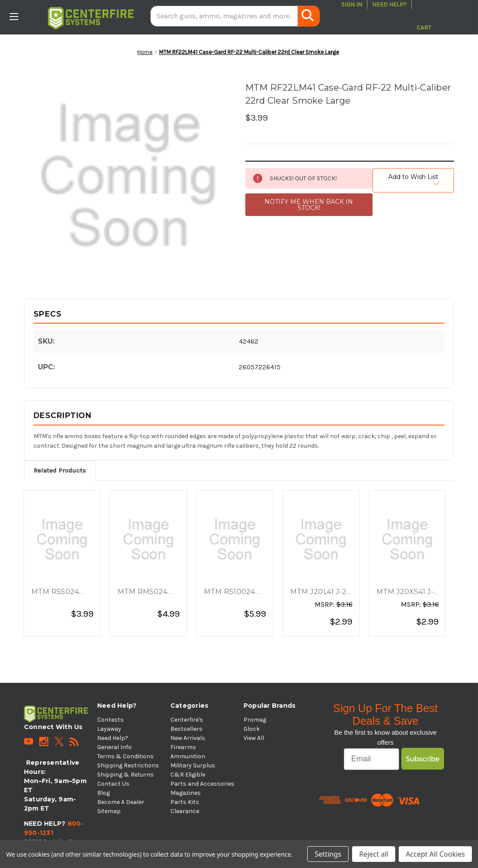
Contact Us (113, 784)
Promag (255, 720)
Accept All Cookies (435, 854)
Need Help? (389, 5)
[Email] (371, 759)
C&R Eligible (188, 775)
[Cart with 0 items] (424, 16)
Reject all (374, 854)
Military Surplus (193, 765)
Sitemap (109, 811)
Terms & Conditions (125, 756)
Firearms (183, 747)
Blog (103, 793)
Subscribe (423, 758)
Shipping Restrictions (128, 765)
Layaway (109, 729)
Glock (252, 729)
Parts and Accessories (202, 784)
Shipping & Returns (125, 775)
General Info (114, 747)
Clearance (185, 811)
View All (254, 738)
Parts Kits (185, 802)
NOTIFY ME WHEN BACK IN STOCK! (309, 205)
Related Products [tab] (60, 470)
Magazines (186, 793)
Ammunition (188, 756)
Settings (328, 854)
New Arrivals (188, 738)
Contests (110, 720)
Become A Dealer (121, 802)
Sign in (352, 5)
